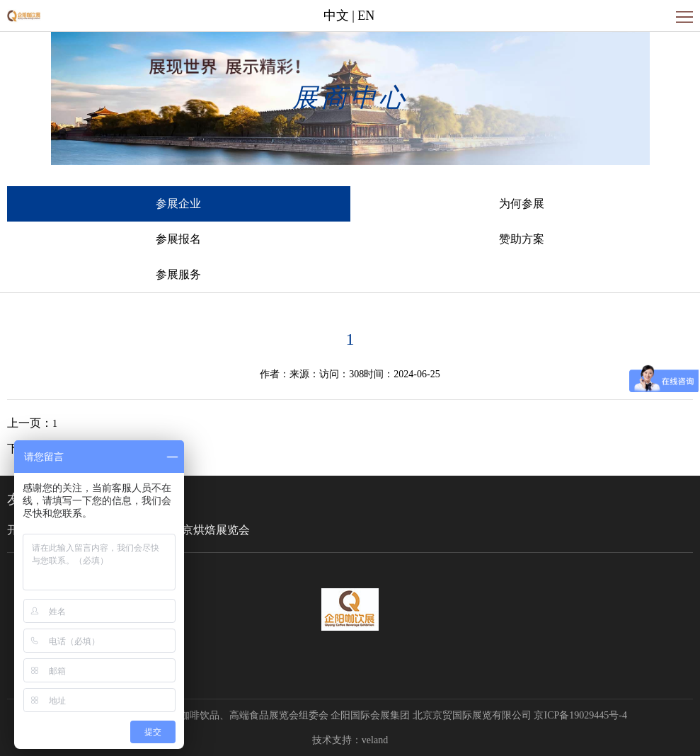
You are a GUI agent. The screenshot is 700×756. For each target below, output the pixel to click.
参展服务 (178, 274)
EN (366, 16)
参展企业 (178, 204)
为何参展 (522, 204)
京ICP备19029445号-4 (580, 715)
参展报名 (178, 239)
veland (375, 740)
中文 (336, 16)
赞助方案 (522, 239)
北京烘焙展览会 (210, 530)
